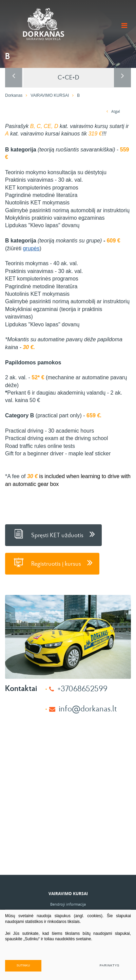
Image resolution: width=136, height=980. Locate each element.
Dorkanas (14, 95)
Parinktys (110, 965)
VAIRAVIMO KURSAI (50, 95)
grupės (31, 248)
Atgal (113, 111)
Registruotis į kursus (52, 562)
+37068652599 (82, 688)
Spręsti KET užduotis (53, 534)
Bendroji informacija (68, 904)
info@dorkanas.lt (88, 708)
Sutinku (23, 965)
